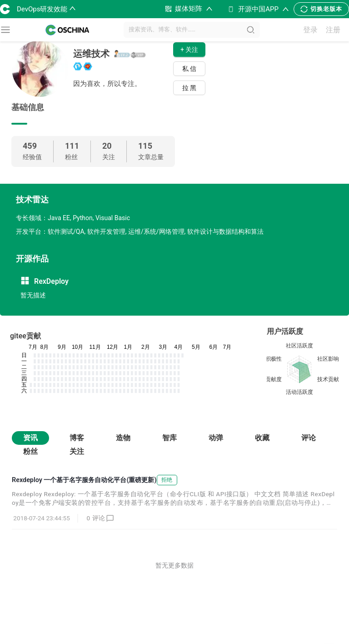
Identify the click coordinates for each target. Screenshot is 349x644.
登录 (310, 30)
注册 (333, 30)
